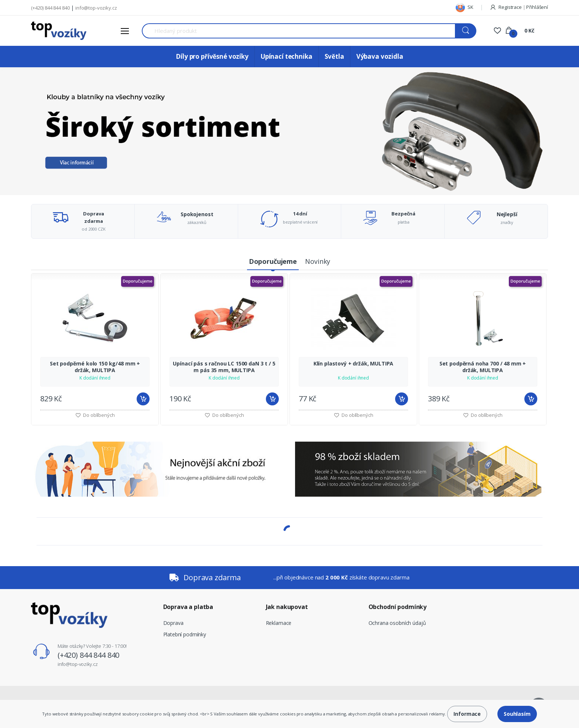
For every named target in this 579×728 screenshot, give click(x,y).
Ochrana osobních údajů (397, 623)
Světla (334, 56)
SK (465, 7)
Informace (467, 714)
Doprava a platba (188, 607)
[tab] (273, 262)
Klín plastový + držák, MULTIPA (354, 364)
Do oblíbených (224, 415)
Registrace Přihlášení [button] (519, 7)
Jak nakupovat (287, 607)
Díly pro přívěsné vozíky (212, 56)
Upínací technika (287, 56)
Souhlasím (517, 714)
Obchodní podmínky (398, 607)
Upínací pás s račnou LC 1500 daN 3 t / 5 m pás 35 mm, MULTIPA (224, 367)
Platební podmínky (185, 634)
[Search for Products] (299, 31)
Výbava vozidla (380, 56)
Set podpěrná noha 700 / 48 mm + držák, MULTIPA (483, 367)
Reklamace (279, 623)
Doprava (173, 623)
